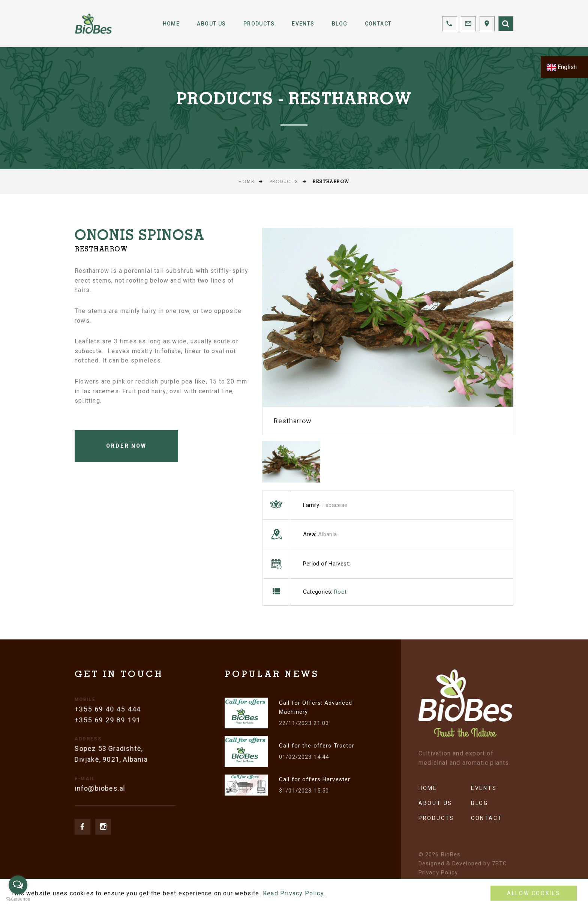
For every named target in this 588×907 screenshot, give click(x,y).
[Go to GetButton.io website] (18, 899)
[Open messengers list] (18, 885)
